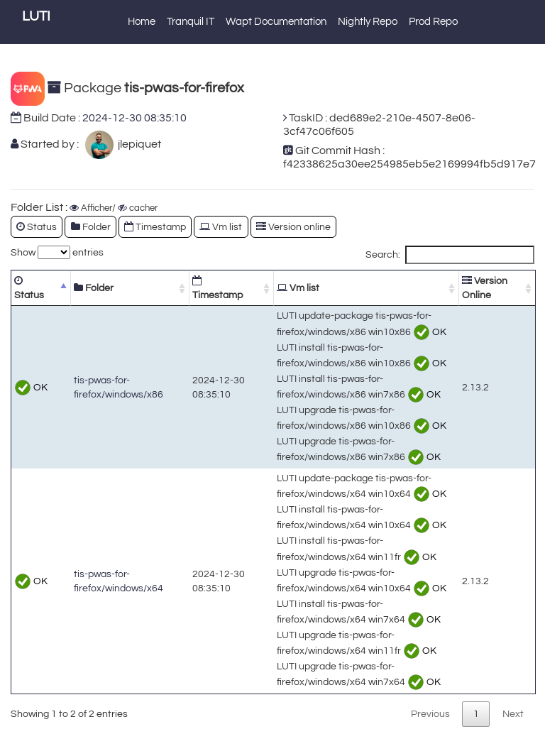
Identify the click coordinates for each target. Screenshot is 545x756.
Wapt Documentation (276, 22)
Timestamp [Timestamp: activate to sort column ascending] (218, 288)
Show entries (57, 252)
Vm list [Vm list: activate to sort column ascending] (298, 288)
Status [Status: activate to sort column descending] (29, 288)
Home (142, 22)
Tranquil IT (191, 22)
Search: (450, 255)
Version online (293, 227)
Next (513, 714)
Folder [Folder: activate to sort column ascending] (94, 288)
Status (37, 227)
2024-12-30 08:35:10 (134, 118)
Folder (91, 227)
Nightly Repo (368, 22)
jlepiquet (137, 144)
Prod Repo (433, 22)
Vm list (221, 227)
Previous (430, 714)
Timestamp (155, 227)
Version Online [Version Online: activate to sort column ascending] (485, 288)
